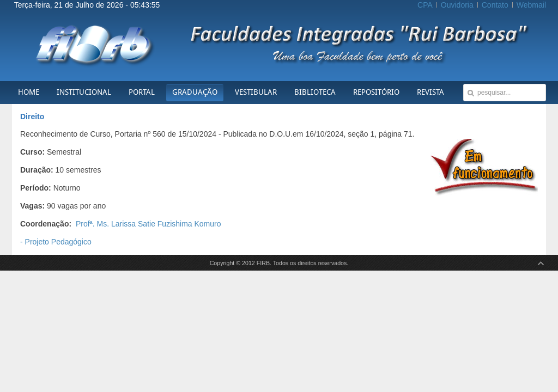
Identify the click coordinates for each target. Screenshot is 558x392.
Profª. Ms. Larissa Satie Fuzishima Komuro (148, 224)
